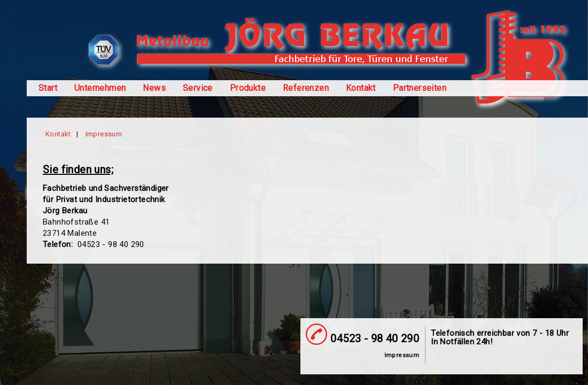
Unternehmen (100, 88)
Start (48, 88)
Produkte (248, 88)
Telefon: (59, 244)
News (154, 88)
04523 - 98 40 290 (375, 338)
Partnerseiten (420, 88)
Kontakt (361, 88)
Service (198, 88)
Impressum (104, 134)
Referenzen (306, 88)
